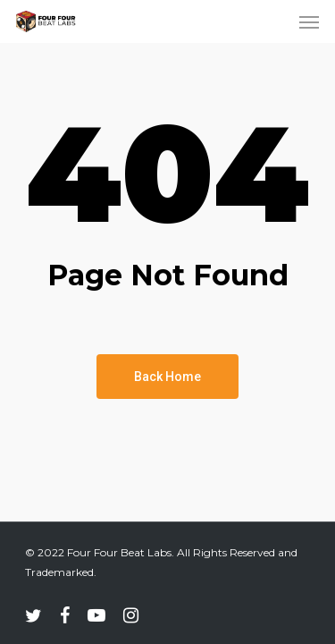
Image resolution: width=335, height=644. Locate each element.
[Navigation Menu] (309, 21)
